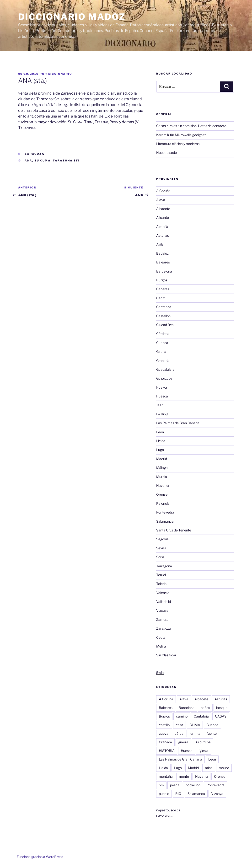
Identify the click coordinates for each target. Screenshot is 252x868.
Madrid (162, 459)
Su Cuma (43, 161)
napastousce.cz (168, 810)
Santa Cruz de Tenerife (174, 530)
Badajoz (162, 253)
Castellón (163, 316)
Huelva (162, 387)
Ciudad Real (165, 325)
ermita (195, 733)
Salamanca (165, 521)
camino (182, 716)
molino (224, 768)
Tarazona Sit (66, 161)
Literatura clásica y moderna (178, 144)
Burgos (162, 280)
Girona (161, 351)
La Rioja (162, 414)
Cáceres (163, 289)
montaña (166, 776)
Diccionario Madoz (72, 17)
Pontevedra (165, 512)
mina (209, 768)
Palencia (163, 503)
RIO (178, 794)
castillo (164, 725)
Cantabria (164, 307)
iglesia (204, 751)
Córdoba (163, 334)
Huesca (162, 396)
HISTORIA (167, 751)
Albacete (163, 209)
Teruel (161, 575)
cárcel (179, 733)
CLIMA (195, 725)
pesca (175, 785)
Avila (160, 244)
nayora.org (164, 815)
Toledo (161, 584)
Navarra (163, 485)
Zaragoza (35, 154)
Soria (160, 557)
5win (160, 672)
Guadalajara (165, 369)
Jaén (160, 405)
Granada (163, 361)
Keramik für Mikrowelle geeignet (181, 135)
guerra (183, 742)
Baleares (163, 262)
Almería (162, 227)
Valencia (163, 593)
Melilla (161, 646)
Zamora (162, 619)
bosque (222, 708)
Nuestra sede (166, 153)
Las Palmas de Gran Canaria (178, 423)
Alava (161, 200)
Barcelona (164, 271)
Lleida (161, 441)
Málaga (162, 468)
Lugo (160, 450)
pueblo (164, 794)
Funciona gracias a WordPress (40, 857)
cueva (164, 733)
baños (205, 708)
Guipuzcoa (164, 378)
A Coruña (163, 191)
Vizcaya (162, 610)
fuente (212, 733)
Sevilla (161, 548)
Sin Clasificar (166, 655)
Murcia (162, 477)
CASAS (221, 716)
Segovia (162, 539)
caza (180, 725)
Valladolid (164, 602)
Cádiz (161, 298)
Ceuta (161, 637)
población (193, 785)
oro (161, 785)
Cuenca (162, 343)
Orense (162, 494)
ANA (28, 161)
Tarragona (164, 566)
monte (184, 776)
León (160, 432)
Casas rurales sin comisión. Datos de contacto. (192, 126)
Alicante (163, 217)
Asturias (163, 235)
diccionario (60, 74)
